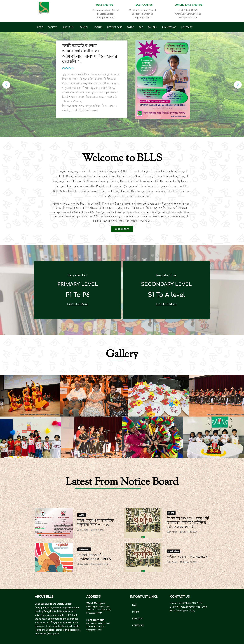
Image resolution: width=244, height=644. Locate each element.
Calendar (138, 619)
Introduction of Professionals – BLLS (94, 557)
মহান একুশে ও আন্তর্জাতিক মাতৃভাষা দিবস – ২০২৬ (95, 522)
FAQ (141, 27)
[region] (122, 85)
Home (40, 27)
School (84, 27)
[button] (53, 27)
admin (85, 530)
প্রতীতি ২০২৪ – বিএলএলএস (187, 557)
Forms (131, 27)
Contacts (187, 27)
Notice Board (115, 27)
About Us (68, 27)
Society (52, 27)
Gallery (152, 27)
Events (99, 27)
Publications (169, 27)
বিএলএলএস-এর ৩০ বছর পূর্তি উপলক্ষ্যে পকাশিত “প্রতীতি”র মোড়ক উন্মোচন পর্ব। (188, 523)
